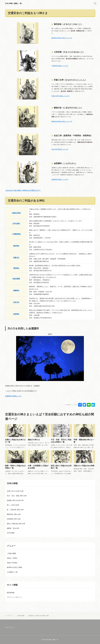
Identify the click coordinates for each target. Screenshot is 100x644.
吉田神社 (16, 314)
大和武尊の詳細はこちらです (60, 66)
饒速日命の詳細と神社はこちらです (62, 121)
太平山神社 (16, 223)
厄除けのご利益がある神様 (84, 466)
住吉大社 (16, 302)
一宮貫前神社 (16, 234)
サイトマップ (10, 627)
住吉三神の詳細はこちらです (60, 149)
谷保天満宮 (16, 279)
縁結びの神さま (34, 440)
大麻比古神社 (16, 213)
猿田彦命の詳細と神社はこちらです (62, 38)
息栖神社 (16, 290)
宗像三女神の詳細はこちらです (61, 96)
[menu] (95, 3)
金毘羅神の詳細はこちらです (60, 179)
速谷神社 (16, 246)
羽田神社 (16, 268)
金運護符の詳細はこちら (13, 396)
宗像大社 (16, 258)
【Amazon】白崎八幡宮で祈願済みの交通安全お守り (23, 190)
